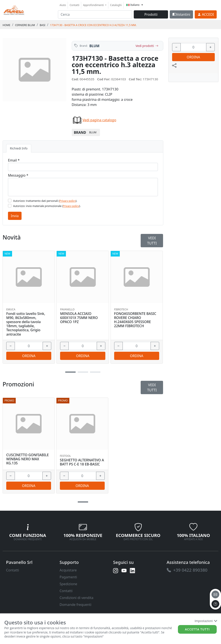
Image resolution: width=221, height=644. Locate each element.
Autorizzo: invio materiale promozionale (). (47, 206)
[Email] (83, 167)
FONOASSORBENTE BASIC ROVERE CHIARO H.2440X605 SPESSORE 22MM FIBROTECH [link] (135, 320)
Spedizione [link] (68, 584)
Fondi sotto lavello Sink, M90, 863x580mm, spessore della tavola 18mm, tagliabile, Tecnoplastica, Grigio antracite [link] (26, 324)
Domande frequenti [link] (76, 605)
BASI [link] (42, 25)
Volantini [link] (181, 14)
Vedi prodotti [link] (147, 46)
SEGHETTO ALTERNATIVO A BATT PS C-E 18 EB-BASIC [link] (82, 462)
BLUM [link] (94, 46)
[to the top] (215, 604)
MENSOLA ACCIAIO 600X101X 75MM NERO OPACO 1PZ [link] (79, 318)
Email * (14, 160)
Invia (15, 216)
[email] (215, 594)
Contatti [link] (74, 5)
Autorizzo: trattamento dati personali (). (45, 201)
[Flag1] (10, 201)
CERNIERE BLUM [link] (25, 25)
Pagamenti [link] (68, 577)
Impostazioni (206, 621)
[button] (83, 502)
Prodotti (151, 14)
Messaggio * (18, 175)
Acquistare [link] (68, 570)
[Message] (83, 187)
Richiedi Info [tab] (19, 148)
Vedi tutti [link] (152, 387)
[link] (14, 10)
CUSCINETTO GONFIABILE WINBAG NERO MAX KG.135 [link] (27, 459)
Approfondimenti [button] (94, 5)
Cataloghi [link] (116, 5)
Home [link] (6, 25)
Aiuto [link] (63, 5)
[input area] (95, 14)
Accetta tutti (197, 629)
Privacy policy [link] (68, 201)
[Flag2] (10, 206)
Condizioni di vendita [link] (77, 598)
